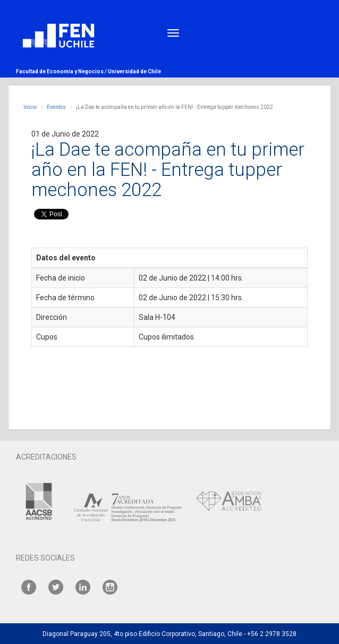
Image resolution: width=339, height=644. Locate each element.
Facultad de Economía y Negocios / (62, 71)
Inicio (30, 107)
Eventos (56, 107)
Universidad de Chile (134, 71)
